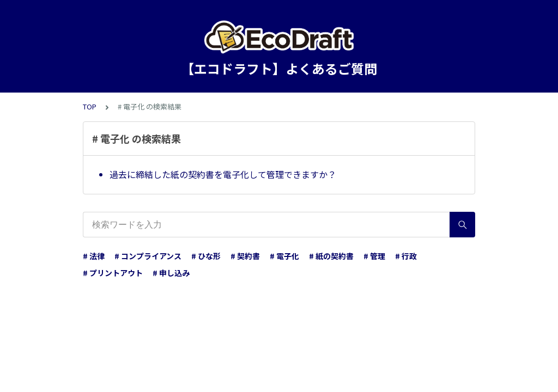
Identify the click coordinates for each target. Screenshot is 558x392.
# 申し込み (171, 273)
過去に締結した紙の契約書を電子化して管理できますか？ (223, 174)
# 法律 (94, 256)
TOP (90, 106)
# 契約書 (245, 256)
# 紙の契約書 (331, 256)
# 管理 (374, 256)
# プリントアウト (113, 273)
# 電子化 (284, 256)
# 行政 (406, 256)
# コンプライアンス (148, 256)
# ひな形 (206, 256)
